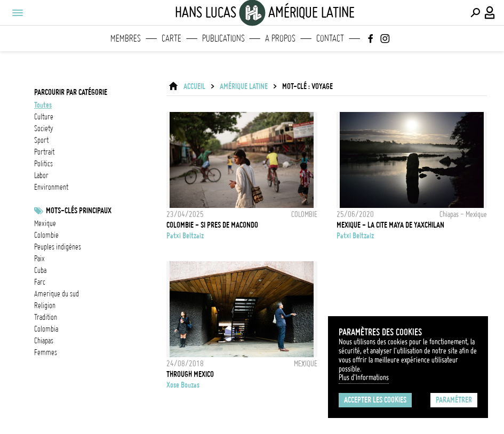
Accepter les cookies (375, 400)
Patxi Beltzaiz (185, 236)
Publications (223, 38)
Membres (126, 38)
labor (41, 175)
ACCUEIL (194, 86)
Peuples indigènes (58, 247)
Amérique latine (244, 86)
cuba (40, 270)
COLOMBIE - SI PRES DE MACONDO (212, 225)
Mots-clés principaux (79, 211)
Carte (171, 38)
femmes (46, 352)
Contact (330, 38)
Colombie (46, 235)
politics (43, 164)
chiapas (44, 341)
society (44, 128)
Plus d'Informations (364, 377)
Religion (45, 306)
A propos (280, 38)
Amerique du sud (57, 294)
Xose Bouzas (183, 385)
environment (51, 187)
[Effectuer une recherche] (475, 13)
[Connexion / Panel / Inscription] (490, 13)
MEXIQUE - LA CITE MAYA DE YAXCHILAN (390, 225)
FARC (40, 282)
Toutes (43, 105)
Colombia (46, 329)
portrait (44, 152)
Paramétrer (454, 400)
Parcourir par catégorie (71, 92)
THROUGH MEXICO (190, 374)
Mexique (45, 223)
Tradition (46, 317)
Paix (39, 259)
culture (44, 117)
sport (41, 140)
